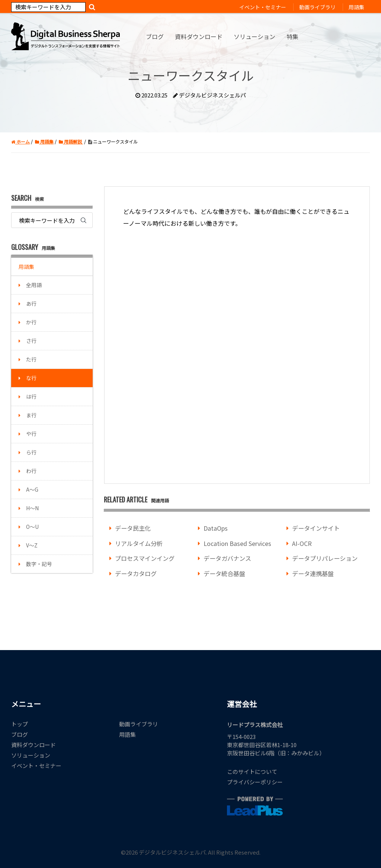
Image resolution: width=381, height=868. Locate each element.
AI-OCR (302, 543)
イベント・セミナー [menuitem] (263, 7)
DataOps (216, 528)
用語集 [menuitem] (356, 7)
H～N (32, 508)
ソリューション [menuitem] (254, 36)
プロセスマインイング (145, 558)
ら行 (31, 452)
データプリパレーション (325, 558)
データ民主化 (133, 528)
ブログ (20, 734)
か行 (31, 322)
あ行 (31, 303)
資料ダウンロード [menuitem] (199, 36)
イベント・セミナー (36, 766)
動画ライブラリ (139, 724)
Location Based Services (237, 543)
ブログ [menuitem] (155, 36)
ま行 (31, 415)
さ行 (31, 341)
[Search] (48, 7)
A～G (32, 489)
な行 (31, 378)
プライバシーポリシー (255, 782)
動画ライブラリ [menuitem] (317, 7)
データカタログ (136, 573)
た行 (31, 359)
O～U (32, 527)
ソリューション (31, 755)
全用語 (34, 285)
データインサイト (316, 528)
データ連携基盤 (313, 573)
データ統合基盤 (224, 573)
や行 (31, 434)
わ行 (31, 471)
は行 (31, 396)
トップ (20, 724)
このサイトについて (252, 771)
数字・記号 (39, 564)
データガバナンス (227, 558)
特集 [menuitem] (292, 36)
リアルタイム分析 (139, 543)
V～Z (32, 545)
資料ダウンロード (33, 745)
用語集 (26, 267)
